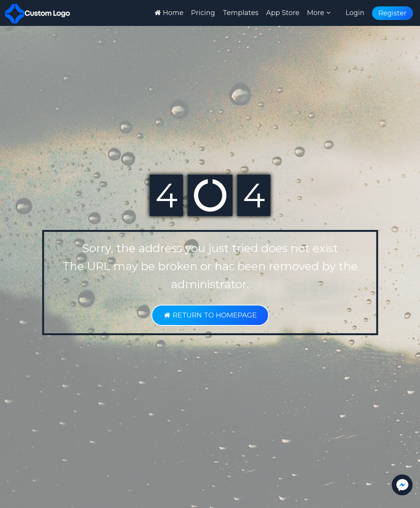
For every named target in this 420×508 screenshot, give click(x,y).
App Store (283, 13)
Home (169, 13)
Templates (241, 13)
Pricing (203, 13)
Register (392, 13)
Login (355, 13)
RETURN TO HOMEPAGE (210, 315)
